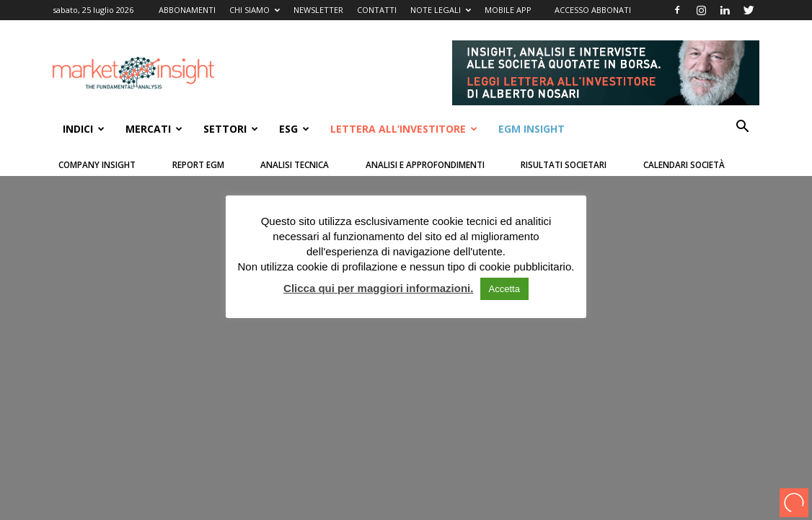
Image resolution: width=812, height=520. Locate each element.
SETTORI (231, 129)
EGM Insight (531, 129)
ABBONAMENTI (187, 10)
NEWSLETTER (318, 10)
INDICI (84, 129)
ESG (294, 129)
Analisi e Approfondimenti (425, 165)
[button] (742, 128)
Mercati (154, 129)
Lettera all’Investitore (404, 129)
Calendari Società (684, 165)
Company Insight (97, 165)
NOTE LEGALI (441, 10)
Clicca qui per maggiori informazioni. (378, 288)
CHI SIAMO (255, 10)
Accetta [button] (504, 289)
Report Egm (198, 165)
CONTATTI (377, 10)
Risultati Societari (564, 165)
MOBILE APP (508, 10)
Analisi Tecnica (295, 165)
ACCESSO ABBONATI (593, 10)
